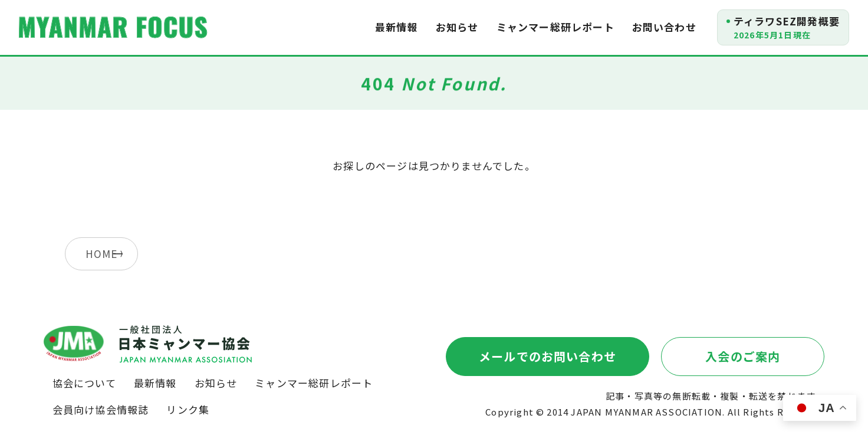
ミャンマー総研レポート (555, 27)
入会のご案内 (743, 356)
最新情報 (397, 27)
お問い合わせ (664, 27)
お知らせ (457, 27)
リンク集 (188, 409)
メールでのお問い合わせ (548, 356)
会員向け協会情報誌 (101, 409)
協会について (84, 383)
